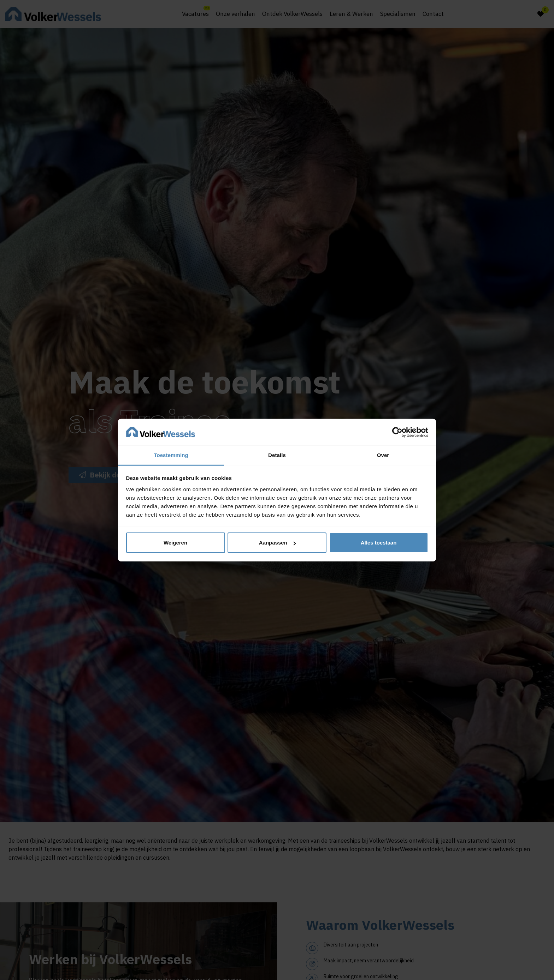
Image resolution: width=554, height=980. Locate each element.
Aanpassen (277, 543)
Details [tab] (277, 455)
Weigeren (175, 543)
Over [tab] (383, 455)
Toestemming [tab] (171, 455)
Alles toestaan (379, 543)
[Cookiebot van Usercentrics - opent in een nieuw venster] (397, 432)
